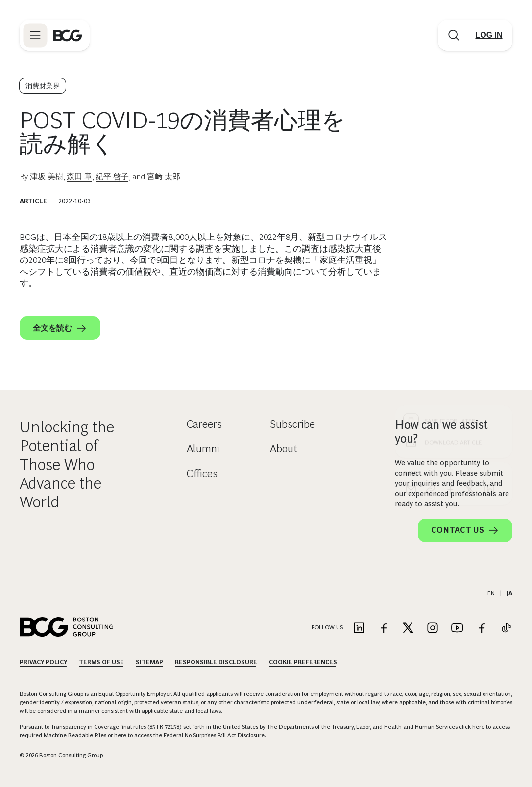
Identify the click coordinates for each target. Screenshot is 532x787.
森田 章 (79, 177)
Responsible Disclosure (216, 662)
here (478, 727)
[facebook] (450, 312)
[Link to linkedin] (359, 629)
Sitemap (149, 662)
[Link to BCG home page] (68, 35)
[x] (470, 312)
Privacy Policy (43, 662)
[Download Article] (454, 265)
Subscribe (292, 424)
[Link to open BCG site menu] (35, 35)
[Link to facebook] (384, 629)
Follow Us (327, 627)
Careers (204, 424)
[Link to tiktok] (506, 629)
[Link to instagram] (433, 629)
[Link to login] (489, 35)
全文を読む (60, 328)
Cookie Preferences (303, 662)
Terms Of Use (101, 662)
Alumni (203, 448)
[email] (411, 312)
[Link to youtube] (457, 629)
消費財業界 (43, 86)
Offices (202, 473)
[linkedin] (489, 312)
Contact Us (465, 530)
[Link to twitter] (408, 629)
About (284, 448)
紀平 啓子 (112, 177)
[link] (431, 312)
